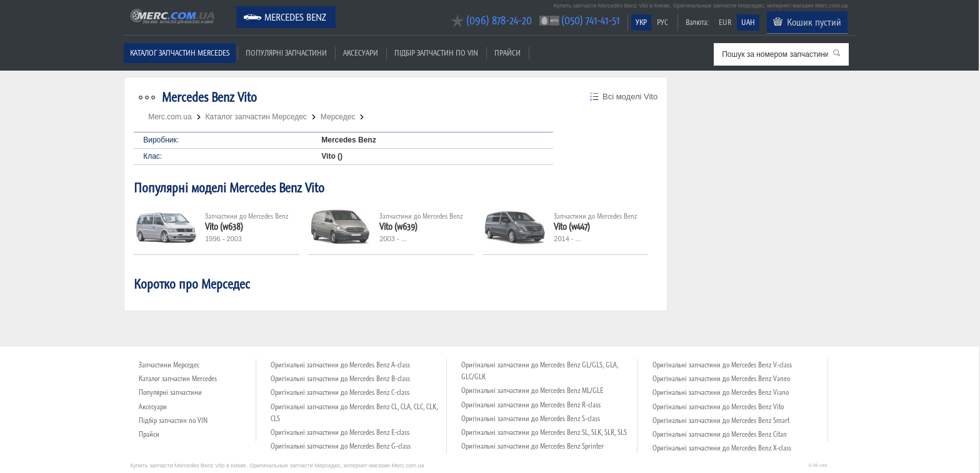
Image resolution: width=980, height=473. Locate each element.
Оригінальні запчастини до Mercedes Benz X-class (722, 448)
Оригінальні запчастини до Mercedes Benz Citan (720, 434)
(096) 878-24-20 (499, 20)
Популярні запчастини (286, 53)
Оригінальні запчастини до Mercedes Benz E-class (340, 432)
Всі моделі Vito (630, 97)
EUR (725, 22)
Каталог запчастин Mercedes (180, 53)
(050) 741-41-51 (590, 20)
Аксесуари (361, 53)
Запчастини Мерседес (169, 365)
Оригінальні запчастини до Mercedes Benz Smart (721, 421)
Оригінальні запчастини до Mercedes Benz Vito (718, 407)
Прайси (507, 53)
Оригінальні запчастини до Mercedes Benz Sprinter (532, 446)
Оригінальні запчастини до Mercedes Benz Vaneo (721, 379)
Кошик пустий (814, 22)
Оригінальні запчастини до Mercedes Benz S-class (531, 419)
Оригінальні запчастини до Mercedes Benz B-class (340, 379)
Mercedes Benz (295, 17)
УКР (641, 22)
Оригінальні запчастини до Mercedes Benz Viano (721, 392)
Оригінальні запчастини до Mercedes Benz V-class (722, 365)
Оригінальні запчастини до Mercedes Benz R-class (531, 405)
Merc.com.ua (126, 8)
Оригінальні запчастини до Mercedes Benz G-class (341, 446)
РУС (662, 22)
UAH (748, 22)
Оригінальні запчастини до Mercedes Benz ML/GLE (532, 391)
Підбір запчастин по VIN (436, 53)
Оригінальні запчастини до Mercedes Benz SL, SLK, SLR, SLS (544, 432)
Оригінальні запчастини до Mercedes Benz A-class (340, 365)
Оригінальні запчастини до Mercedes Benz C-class (340, 392)
